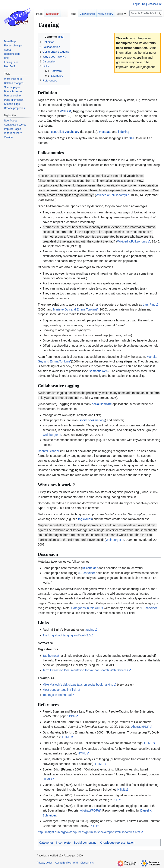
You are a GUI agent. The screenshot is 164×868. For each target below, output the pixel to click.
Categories (46, 843)
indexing (124, 132)
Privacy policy (45, 863)
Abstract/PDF (140, 727)
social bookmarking (92, 420)
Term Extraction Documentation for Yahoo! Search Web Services (85, 670)
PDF (72, 716)
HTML (66, 737)
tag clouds (85, 519)
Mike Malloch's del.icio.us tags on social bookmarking (78, 685)
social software (102, 404)
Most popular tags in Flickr (60, 690)
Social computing (85, 843)
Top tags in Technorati (57, 695)
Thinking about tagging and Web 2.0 (67, 635)
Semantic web (98, 371)
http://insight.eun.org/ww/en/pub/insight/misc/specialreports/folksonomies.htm (89, 832)
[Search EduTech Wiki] (146, 13)
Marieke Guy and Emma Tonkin (74, 309)
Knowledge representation (117, 843)
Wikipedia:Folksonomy (111, 195)
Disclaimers (87, 863)
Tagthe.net (49, 656)
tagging (89, 630)
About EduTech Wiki (66, 863)
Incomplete (63, 843)
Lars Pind (149, 305)
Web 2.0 (66, 111)
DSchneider (90, 568)
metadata (105, 132)
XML (132, 138)
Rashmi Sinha (47, 451)
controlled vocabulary (65, 132)
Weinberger (50, 435)
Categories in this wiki (86, 608)
